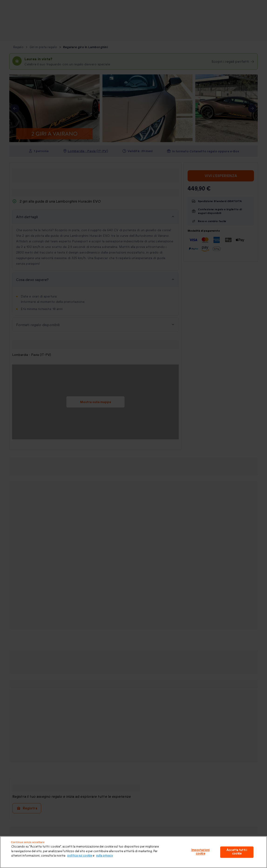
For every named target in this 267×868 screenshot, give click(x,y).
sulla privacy (105, 856)
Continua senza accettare (28, 842)
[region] (133, 852)
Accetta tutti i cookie (237, 852)
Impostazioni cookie (201, 852)
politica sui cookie (80, 856)
